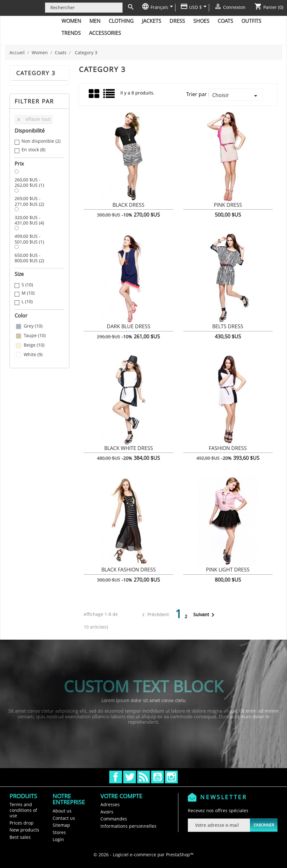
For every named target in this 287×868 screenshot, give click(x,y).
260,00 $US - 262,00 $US (29, 183)
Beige (34, 345)
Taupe (35, 336)
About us (62, 811)
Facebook (116, 777)
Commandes (114, 819)
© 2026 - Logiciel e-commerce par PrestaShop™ (143, 855)
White (33, 355)
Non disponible (41, 141)
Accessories (105, 33)
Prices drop (22, 823)
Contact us (64, 818)
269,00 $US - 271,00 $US (29, 201)
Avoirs (107, 812)
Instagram (171, 777)
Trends (71, 33)
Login (58, 839)
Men (95, 21)
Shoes (201, 21)
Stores (59, 832)
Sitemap (61, 825)
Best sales (20, 837)
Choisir (236, 96)
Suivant (205, 615)
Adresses (110, 804)
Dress (177, 21)
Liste (109, 96)
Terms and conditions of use (23, 810)
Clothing (121, 21)
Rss (143, 777)
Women (71, 21)
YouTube (157, 777)
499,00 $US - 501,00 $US (29, 239)
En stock (33, 150)
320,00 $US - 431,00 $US (29, 220)
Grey (33, 326)
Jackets (152, 21)
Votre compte (121, 796)
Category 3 (36, 73)
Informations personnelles (128, 826)
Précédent (154, 615)
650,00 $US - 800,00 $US (29, 258)
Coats (225, 21)
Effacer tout (33, 119)
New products (24, 830)
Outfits (251, 21)
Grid (94, 94)
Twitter (130, 777)
